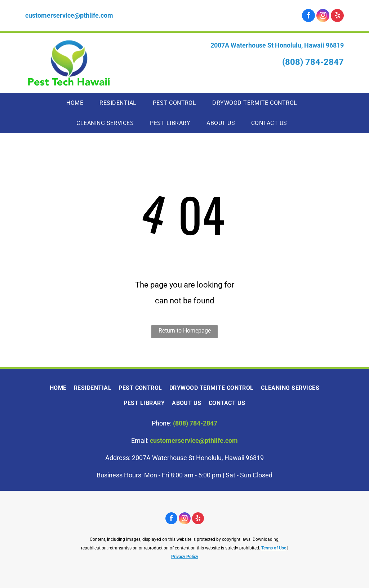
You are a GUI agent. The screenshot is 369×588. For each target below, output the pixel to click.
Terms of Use (274, 548)
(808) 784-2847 (313, 62)
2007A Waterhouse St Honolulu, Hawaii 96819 (277, 45)
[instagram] (323, 16)
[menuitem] (77, 103)
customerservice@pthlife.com (69, 15)
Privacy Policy (185, 557)
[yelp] (337, 16)
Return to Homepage (185, 331)
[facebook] (308, 16)
